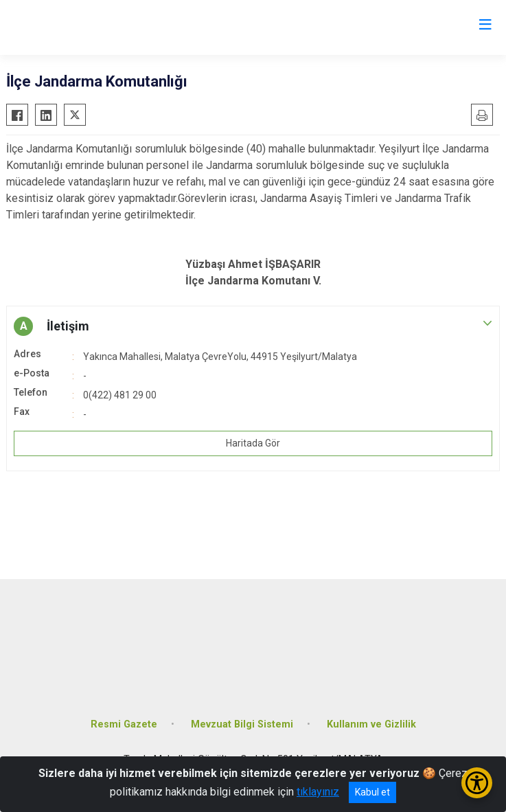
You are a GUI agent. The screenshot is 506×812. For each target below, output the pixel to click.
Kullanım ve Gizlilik (371, 724)
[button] (253, 326)
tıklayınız (318, 792)
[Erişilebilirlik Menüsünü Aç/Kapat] (477, 783)
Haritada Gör (253, 443)
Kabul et (372, 792)
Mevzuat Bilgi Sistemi (242, 724)
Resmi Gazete (124, 724)
